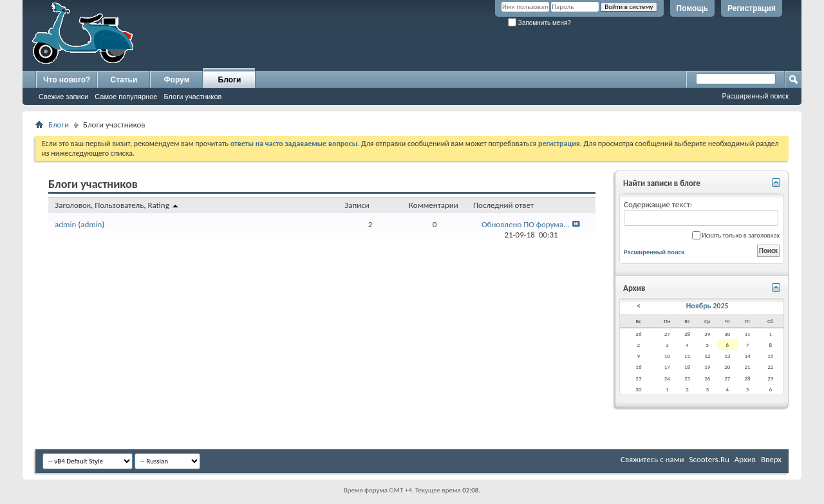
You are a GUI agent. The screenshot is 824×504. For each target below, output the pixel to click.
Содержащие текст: (701, 213)
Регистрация (752, 8)
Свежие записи (63, 97)
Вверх (771, 459)
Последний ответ (503, 205)
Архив (745, 459)
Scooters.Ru (709, 459)
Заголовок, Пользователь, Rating (117, 205)
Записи (357, 205)
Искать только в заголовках (736, 235)
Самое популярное (126, 97)
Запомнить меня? (539, 23)
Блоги (230, 80)
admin (65, 224)
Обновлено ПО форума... (526, 224)
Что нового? (67, 80)
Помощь (692, 8)
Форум (176, 80)
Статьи (124, 80)
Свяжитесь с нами (652, 459)
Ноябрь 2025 (707, 306)
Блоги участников (192, 97)
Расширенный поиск (755, 96)
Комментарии (434, 205)
